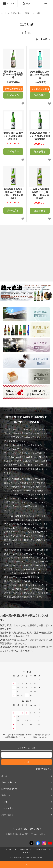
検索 (26, 4)
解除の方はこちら (44, 769)
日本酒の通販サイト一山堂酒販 (30, 849)
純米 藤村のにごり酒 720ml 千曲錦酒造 (40, 75)
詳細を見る (13, 95)
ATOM (39, 829)
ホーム (4, 13)
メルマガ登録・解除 (20, 829)
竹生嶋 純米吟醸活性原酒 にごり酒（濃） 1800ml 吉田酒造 (13, 194)
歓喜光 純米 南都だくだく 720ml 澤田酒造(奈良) (13, 136)
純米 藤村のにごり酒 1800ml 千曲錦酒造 (13, 75)
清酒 (27, 13)
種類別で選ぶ (16, 13)
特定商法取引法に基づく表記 (17, 834)
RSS (31, 829)
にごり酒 (36, 13)
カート (44, 4)
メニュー (9, 4)
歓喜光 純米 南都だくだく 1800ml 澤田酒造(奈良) (40, 136)
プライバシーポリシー (39, 834)
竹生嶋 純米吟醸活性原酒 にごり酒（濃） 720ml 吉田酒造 (40, 194)
